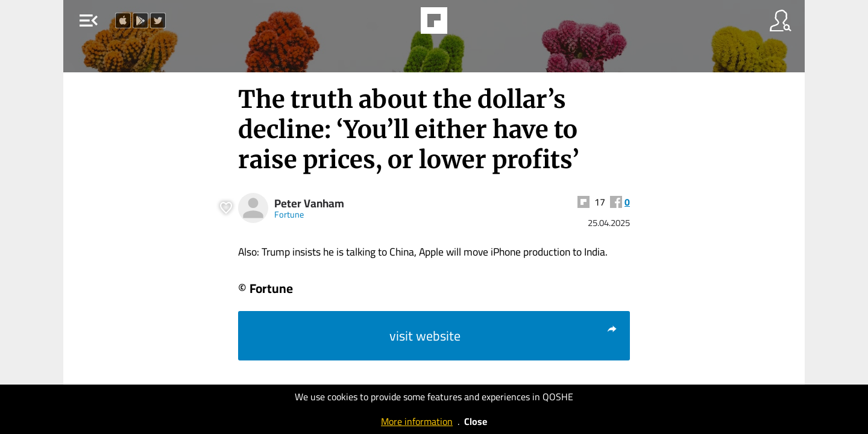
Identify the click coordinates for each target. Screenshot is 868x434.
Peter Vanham (309, 203)
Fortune (289, 214)
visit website (504, 336)
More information (417, 421)
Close (476, 421)
